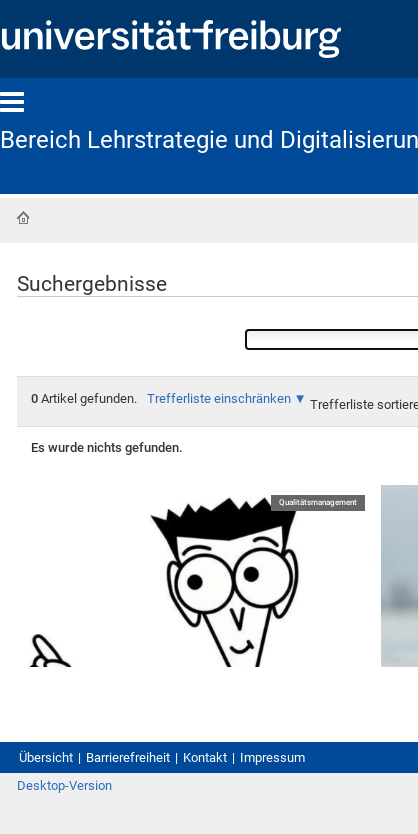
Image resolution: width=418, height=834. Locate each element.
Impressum (272, 757)
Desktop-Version (64, 785)
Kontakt (205, 757)
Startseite (23, 218)
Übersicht (46, 757)
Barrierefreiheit (128, 757)
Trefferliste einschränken (219, 398)
